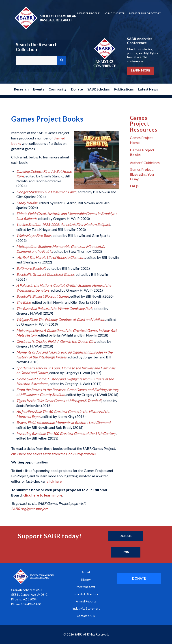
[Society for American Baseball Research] (45, 18)
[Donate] (126, 536)
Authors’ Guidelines (145, 163)
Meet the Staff (86, 587)
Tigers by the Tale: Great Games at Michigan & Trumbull (59, 401)
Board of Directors (86, 594)
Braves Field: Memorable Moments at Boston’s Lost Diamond (63, 422)
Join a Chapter (114, 13)
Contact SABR (86, 616)
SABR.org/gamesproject (29, 509)
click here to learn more (43, 495)
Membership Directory (145, 13)
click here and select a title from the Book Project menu (53, 454)
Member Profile (88, 13)
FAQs (134, 186)
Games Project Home (141, 140)
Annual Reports (86, 601)
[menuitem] (88, 13)
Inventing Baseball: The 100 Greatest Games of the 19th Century (66, 433)
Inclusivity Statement (86, 608)
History (86, 580)
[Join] (126, 552)
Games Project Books (142, 152)
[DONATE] (139, 578)
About (86, 572)
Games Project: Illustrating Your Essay (142, 174)
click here (54, 481)
